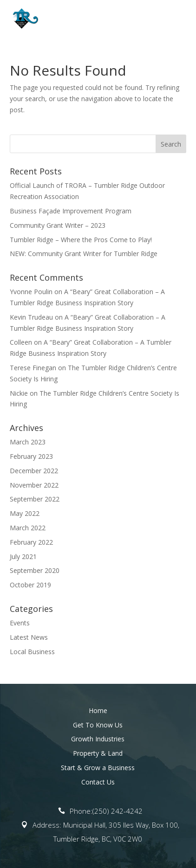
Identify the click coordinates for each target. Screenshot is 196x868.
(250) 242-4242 (118, 811)
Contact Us (98, 782)
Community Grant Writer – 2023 (58, 225)
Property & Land (98, 753)
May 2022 (25, 513)
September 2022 (35, 499)
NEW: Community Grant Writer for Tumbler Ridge (84, 254)
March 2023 (28, 442)
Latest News (29, 637)
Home (98, 710)
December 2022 (34, 471)
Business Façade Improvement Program (71, 211)
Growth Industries (98, 739)
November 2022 (34, 485)
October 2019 (30, 585)
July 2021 (23, 556)
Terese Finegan (33, 368)
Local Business (32, 652)
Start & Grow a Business (98, 768)
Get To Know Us (98, 725)
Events (20, 623)
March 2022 (28, 528)
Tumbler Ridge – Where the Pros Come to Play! (81, 240)
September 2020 (35, 570)
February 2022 (31, 542)
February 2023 (31, 456)
